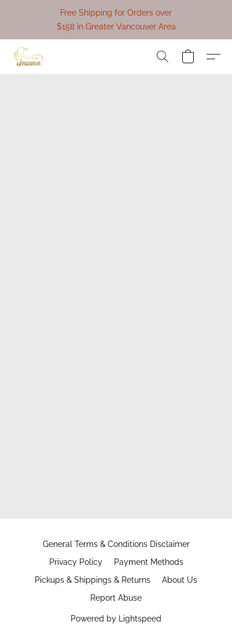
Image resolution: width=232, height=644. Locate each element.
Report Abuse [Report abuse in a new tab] (116, 598)
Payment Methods (149, 562)
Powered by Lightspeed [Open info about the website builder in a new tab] (116, 619)
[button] (30, 57)
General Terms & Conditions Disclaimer (116, 544)
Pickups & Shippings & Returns (93, 580)
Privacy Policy (76, 562)
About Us (180, 580)
